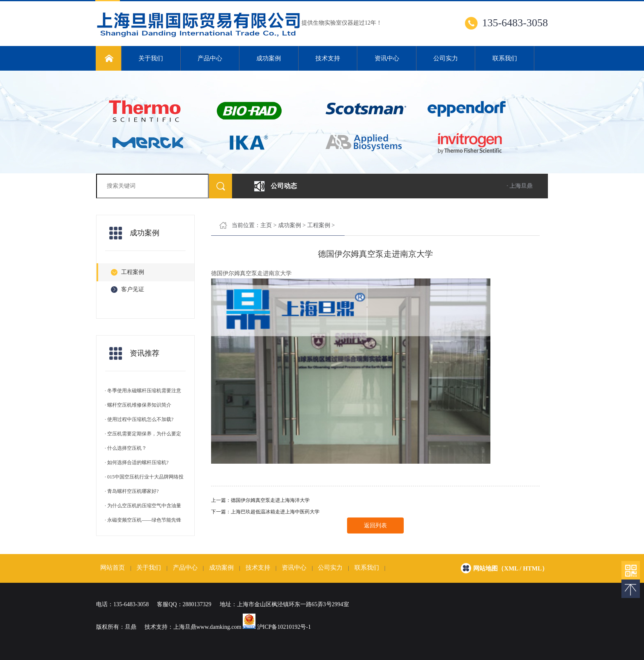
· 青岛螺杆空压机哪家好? (132, 491)
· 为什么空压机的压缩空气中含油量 (143, 506)
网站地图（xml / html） (511, 568)
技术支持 (328, 58)
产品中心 (210, 58)
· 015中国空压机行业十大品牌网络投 (144, 477)
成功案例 (269, 58)
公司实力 (446, 58)
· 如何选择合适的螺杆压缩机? (137, 462)
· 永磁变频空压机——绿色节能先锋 (143, 520)
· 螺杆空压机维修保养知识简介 (138, 405)
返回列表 (375, 525)
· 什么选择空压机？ (126, 448)
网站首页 (113, 568)
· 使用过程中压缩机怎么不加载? (139, 419)
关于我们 (151, 58)
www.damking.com (219, 627)
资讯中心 (387, 58)
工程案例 (319, 225)
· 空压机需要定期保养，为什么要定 (143, 434)
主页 (266, 225)
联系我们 (505, 58)
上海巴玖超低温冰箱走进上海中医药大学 (275, 512)
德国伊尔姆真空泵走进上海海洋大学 (270, 500)
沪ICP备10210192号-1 (284, 627)
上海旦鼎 (185, 627)
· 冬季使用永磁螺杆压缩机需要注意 (143, 391)
